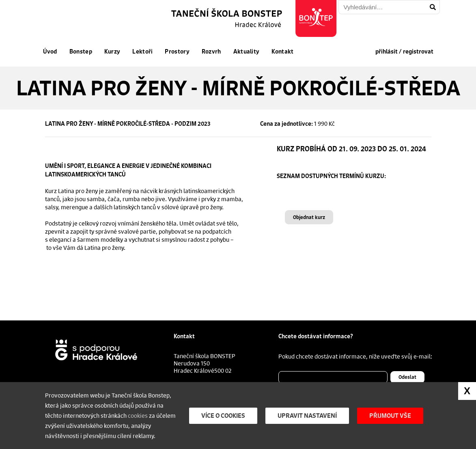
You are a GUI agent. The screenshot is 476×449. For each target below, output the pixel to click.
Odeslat (407, 377)
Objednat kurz (309, 217)
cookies (138, 415)
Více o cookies (223, 416)
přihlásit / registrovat (404, 52)
